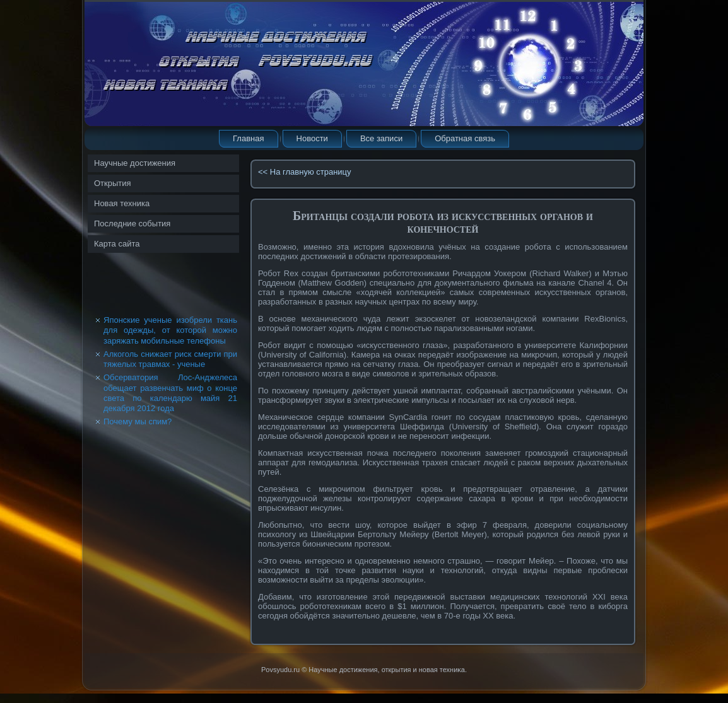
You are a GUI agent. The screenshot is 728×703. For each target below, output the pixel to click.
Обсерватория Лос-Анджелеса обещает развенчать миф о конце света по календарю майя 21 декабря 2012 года (170, 393)
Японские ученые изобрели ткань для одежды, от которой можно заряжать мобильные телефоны (170, 330)
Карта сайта (117, 244)
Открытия (113, 183)
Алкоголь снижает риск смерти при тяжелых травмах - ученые (170, 359)
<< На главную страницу (305, 172)
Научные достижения (135, 163)
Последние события (132, 224)
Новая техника (122, 203)
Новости (312, 138)
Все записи (381, 138)
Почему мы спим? (138, 421)
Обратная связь (465, 138)
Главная (248, 138)
